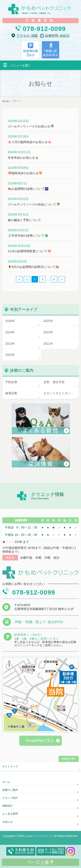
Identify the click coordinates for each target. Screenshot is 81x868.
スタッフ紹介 (10, 798)
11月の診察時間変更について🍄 (29, 251)
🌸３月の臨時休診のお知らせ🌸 (30, 142)
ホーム (6, 782)
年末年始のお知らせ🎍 (23, 158)
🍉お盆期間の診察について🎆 (28, 189)
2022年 (10, 344)
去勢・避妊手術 (54, 382)
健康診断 (11, 393)
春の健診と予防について (24, 220)
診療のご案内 (10, 790)
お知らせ (8, 822)
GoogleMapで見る (40, 740)
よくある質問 (10, 814)
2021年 (48, 344)
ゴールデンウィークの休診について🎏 (34, 204)
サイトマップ (10, 767)
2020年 (10, 355)
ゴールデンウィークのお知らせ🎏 (31, 126)
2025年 (48, 321)
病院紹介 (8, 806)
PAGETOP (69, 759)
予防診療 (11, 382)
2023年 (48, 332)
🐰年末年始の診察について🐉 (28, 235)
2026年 (10, 321)
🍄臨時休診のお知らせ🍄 (25, 173)
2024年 (10, 332)
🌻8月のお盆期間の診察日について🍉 (33, 267)
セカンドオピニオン (57, 393)
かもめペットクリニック (39, 836)
